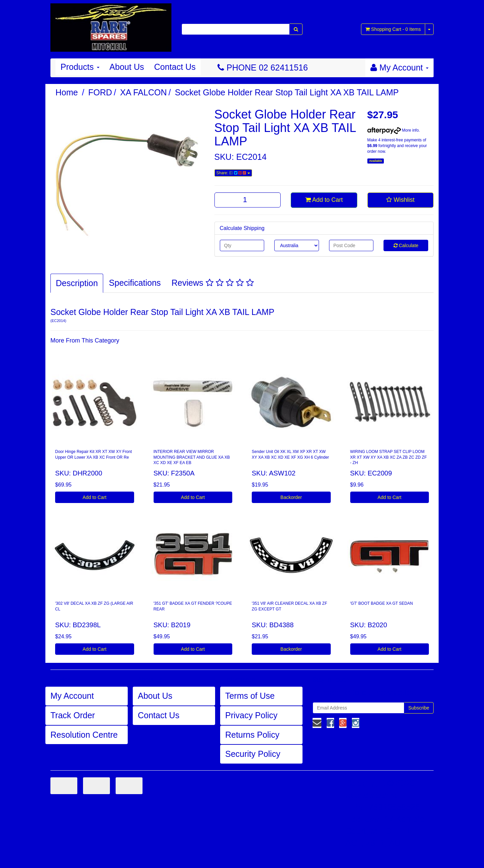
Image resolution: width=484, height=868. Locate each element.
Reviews (212, 283)
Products (80, 67)
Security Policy (253, 754)
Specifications (135, 283)
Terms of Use (250, 696)
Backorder (291, 497)
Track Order (73, 715)
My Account (72, 696)
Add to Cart (324, 200)
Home (67, 92)
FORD (100, 92)
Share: (233, 173)
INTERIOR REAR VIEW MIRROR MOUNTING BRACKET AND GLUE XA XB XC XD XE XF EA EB (192, 457)
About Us (127, 67)
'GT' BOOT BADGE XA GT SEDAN (382, 603)
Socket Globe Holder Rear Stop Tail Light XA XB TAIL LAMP (287, 92)
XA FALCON (143, 92)
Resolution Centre (84, 735)
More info (393, 130)
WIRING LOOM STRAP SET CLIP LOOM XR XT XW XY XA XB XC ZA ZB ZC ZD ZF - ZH (389, 457)
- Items (393, 29)
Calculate (406, 245)
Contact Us (175, 67)
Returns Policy (252, 735)
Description (77, 283)
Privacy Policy (251, 715)
